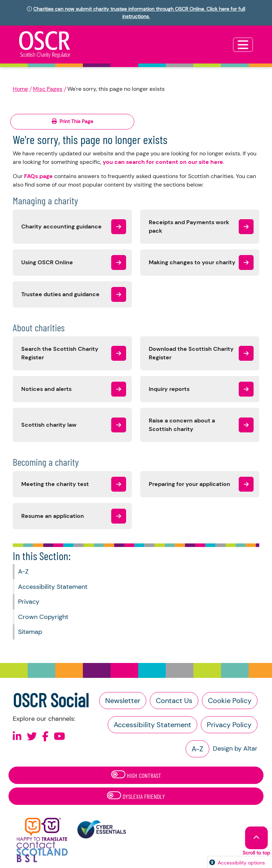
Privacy (29, 602)
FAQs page (38, 176)
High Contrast (136, 775)
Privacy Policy (229, 725)
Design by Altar (235, 748)
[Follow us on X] (32, 737)
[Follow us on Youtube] (59, 737)
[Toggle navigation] (243, 45)
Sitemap (30, 632)
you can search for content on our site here (163, 162)
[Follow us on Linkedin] (17, 737)
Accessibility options (241, 863)
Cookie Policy (230, 701)
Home (20, 89)
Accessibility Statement (53, 587)
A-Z (23, 571)
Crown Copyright (43, 617)
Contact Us (174, 701)
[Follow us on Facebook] (45, 737)
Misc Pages (48, 89)
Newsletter (123, 701)
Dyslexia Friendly (136, 796)
